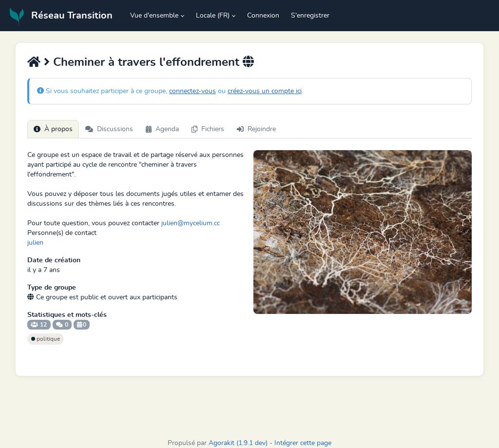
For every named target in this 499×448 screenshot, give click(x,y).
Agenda (162, 129)
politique (46, 339)
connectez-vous (192, 91)
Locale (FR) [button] (213, 16)
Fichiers (208, 129)
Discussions (109, 129)
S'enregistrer (310, 16)
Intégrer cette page (303, 443)
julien (35, 243)
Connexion (263, 16)
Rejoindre (256, 129)
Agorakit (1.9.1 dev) (238, 443)
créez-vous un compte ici (265, 91)
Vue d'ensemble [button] (154, 16)
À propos (53, 129)
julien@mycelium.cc (191, 223)
